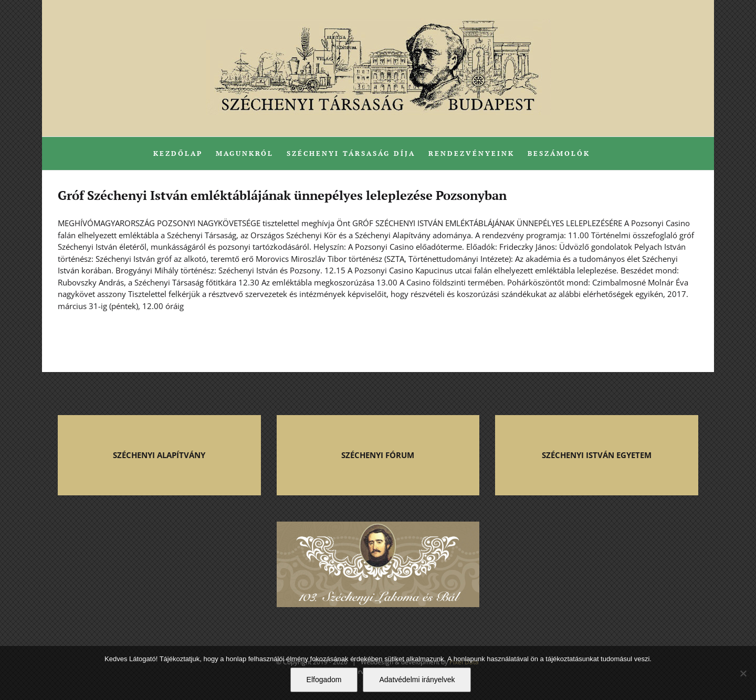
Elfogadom (324, 680)
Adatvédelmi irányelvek (417, 680)
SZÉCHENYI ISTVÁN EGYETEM (597, 455)
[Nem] (743, 673)
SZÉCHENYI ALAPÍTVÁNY (159, 455)
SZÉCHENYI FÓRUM (378, 455)
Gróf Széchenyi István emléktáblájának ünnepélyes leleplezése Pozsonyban (282, 195)
